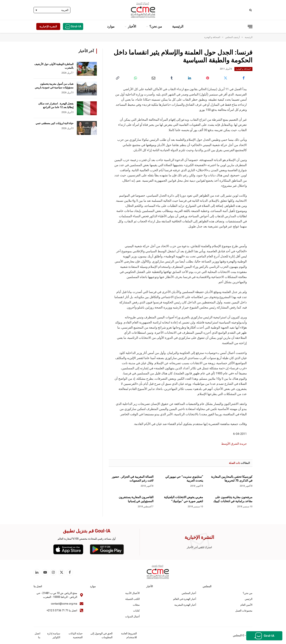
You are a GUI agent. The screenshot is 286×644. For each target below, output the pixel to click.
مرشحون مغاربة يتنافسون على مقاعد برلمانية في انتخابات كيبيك (233, 499)
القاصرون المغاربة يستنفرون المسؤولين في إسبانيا (136, 499)
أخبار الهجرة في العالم (185, 599)
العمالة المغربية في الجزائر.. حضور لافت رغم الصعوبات (133, 479)
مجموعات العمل (244, 611)
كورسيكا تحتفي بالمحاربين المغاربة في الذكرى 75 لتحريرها (232, 479)
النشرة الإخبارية (48, 26)
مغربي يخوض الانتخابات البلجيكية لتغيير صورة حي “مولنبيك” (183, 499)
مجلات (136, 605)
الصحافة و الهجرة (243, 69)
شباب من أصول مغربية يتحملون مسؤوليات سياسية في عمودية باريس (54, 86)
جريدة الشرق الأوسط (233, 444)
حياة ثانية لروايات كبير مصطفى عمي (55, 123)
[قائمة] (250, 27)
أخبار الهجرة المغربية (185, 605)
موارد (111, 26)
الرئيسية (178, 26)
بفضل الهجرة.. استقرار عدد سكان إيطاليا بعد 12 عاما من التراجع (56, 105)
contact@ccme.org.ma (64, 604)
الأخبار (132, 26)
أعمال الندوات (132, 616)
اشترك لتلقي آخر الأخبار (199, 547)
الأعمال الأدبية (133, 593)
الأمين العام (246, 605)
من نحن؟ (156, 26)
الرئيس (249, 599)
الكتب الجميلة (133, 599)
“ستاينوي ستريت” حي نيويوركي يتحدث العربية (184, 479)
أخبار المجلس (189, 593)
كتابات (136, 611)
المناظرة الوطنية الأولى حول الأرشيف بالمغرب (54, 66)
